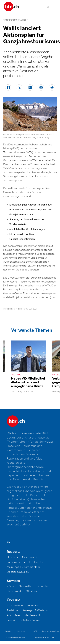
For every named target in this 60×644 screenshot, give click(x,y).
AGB (35, 631)
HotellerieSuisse (30, 620)
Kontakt (12, 620)
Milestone (32, 591)
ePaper (11, 586)
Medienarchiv (33, 615)
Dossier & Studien (18, 572)
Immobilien (43, 586)
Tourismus (13, 562)
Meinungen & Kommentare (23, 567)
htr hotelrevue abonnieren (23, 606)
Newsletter (26, 586)
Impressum (22, 631)
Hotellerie (13, 557)
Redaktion (13, 610)
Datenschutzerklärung (51, 631)
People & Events (33, 562)
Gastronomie (30, 557)
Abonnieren (14, 615)
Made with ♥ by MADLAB (45, 638)
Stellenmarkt (15, 591)
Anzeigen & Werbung (35, 610)
